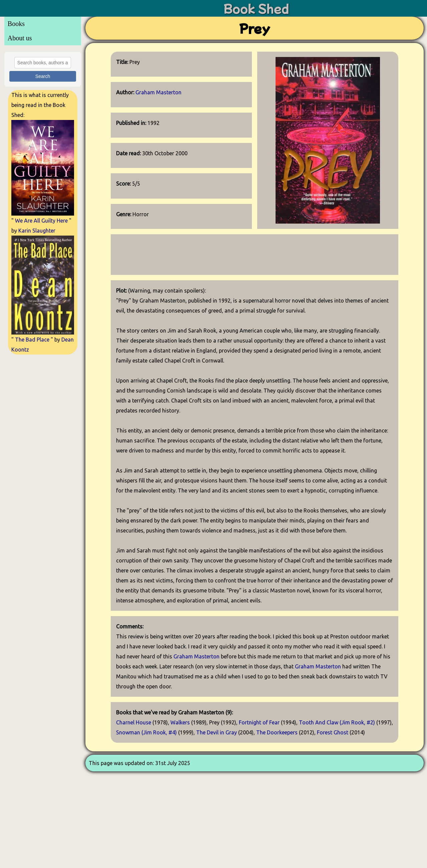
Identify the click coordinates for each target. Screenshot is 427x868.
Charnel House (134, 722)
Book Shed (256, 8)
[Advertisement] (43, 458)
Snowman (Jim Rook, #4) (146, 732)
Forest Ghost (333, 732)
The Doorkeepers (277, 732)
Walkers (180, 722)
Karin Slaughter (37, 231)
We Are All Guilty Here (41, 221)
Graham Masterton (158, 92)
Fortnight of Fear (259, 722)
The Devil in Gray (217, 732)
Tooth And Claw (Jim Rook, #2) (337, 722)
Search (43, 76)
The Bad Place (32, 340)
